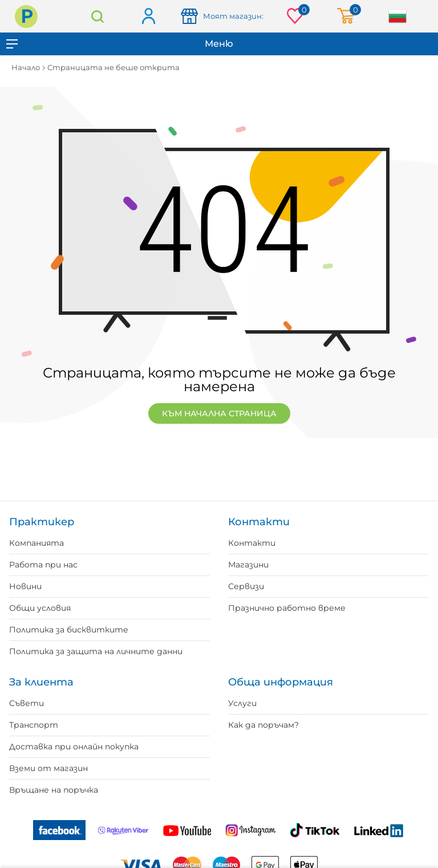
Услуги (242, 703)
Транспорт (34, 725)
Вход (148, 17)
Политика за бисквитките (69, 630)
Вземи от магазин (48, 768)
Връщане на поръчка (54, 790)
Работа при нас (43, 565)
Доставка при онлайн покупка (74, 747)
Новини (25, 586)
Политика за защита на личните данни (96, 651)
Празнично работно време (287, 608)
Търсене (98, 16)
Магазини (248, 565)
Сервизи (246, 586)
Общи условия (40, 608)
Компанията (36, 543)
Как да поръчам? (263, 725)
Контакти (252, 543)
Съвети (27, 703)
